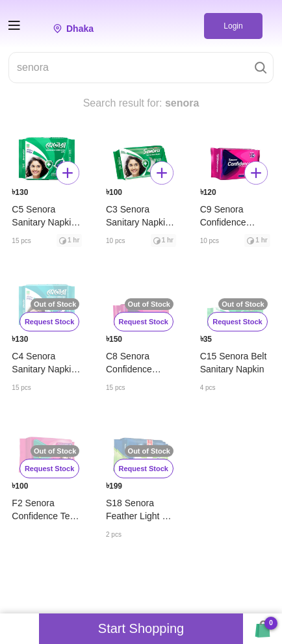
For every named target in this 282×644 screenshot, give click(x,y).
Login (233, 26)
